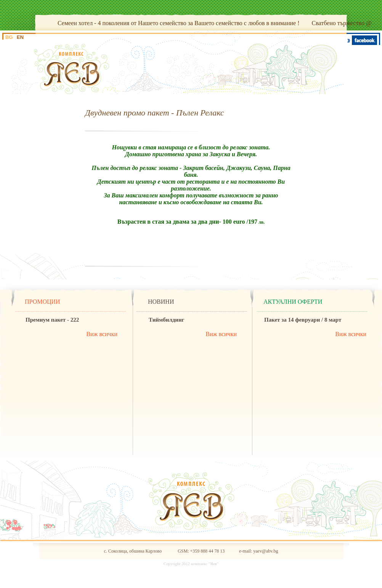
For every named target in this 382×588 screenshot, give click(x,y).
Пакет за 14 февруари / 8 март (303, 320)
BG (9, 37)
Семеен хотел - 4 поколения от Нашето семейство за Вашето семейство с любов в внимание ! (178, 23)
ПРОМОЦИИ (43, 302)
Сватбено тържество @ (341, 23)
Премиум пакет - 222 (52, 320)
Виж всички (102, 334)
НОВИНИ (161, 302)
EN (20, 37)
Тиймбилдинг (166, 320)
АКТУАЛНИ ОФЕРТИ (293, 302)
